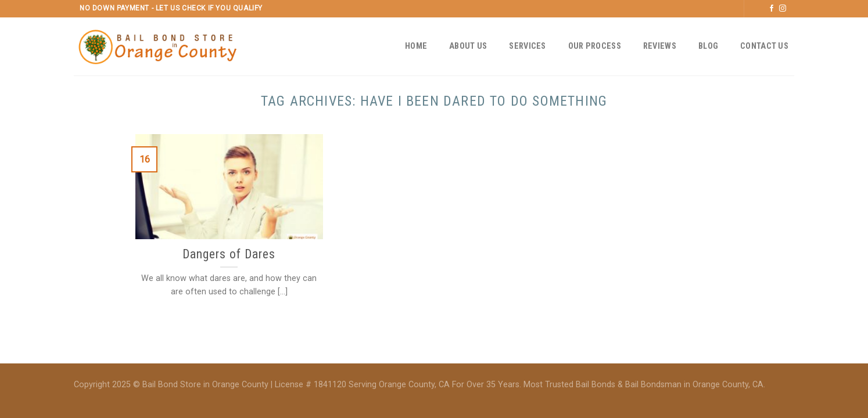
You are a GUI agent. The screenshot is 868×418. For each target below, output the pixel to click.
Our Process (595, 46)
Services (527, 46)
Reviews (660, 46)
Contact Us (764, 46)
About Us (468, 46)
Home (416, 46)
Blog (708, 46)
